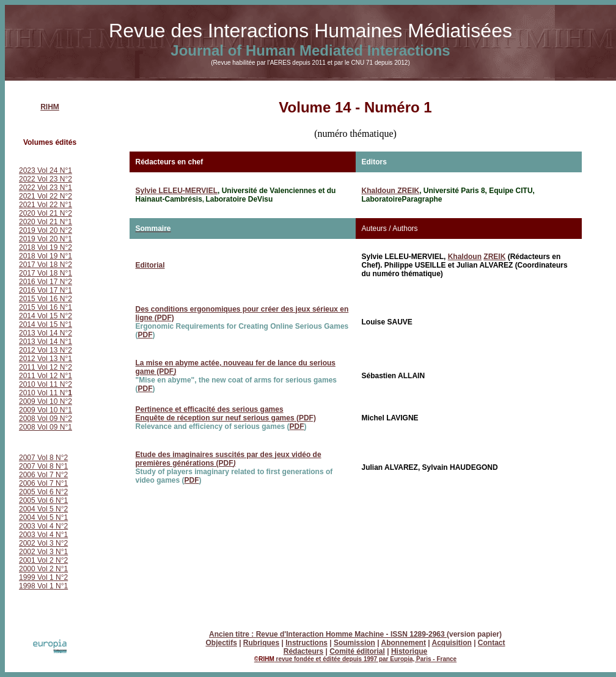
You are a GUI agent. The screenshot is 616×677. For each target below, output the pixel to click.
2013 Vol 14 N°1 (46, 342)
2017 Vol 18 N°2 (46, 265)
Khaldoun (465, 257)
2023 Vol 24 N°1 (46, 170)
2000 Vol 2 (37, 569)
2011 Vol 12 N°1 (46, 376)
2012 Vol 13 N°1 (46, 359)
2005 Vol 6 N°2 (43, 492)
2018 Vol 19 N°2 (46, 247)
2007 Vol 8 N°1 (43, 466)
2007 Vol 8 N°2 (43, 458)
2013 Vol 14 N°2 (46, 333)
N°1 (62, 500)
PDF (145, 335)
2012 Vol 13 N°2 (46, 350)
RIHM (50, 107)
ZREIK (494, 257)
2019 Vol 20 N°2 (46, 230)
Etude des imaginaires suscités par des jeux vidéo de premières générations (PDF (229, 459)
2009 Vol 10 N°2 (46, 401)
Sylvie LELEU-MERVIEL (177, 191)
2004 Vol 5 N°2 (43, 509)
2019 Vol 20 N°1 (46, 239)
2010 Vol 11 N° (46, 393)
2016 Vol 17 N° (43, 282)
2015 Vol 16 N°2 (46, 299)
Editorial (150, 265)
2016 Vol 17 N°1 (46, 290)
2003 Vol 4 (36, 526)
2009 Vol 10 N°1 (46, 410)
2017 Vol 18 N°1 (46, 273)
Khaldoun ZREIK (391, 191)
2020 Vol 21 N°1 (46, 222)
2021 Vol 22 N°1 (46, 205)
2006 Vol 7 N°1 (43, 483)
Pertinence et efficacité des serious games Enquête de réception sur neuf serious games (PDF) (226, 414)
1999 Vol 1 (36, 577)
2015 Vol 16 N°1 (46, 307)
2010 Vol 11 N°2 (46, 384)
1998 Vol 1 (36, 586)
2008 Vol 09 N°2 (46, 419)
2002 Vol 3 (37, 543)
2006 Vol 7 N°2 (43, 475)
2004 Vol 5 (37, 518)
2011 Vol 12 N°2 (46, 367)
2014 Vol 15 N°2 (46, 316)
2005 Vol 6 (37, 500)
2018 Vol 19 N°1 (46, 256)
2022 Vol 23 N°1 (46, 188)
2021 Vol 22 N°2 (46, 196)
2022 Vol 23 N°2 (46, 179)
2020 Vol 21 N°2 (46, 213)
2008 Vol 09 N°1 (46, 427)
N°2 (61, 526)
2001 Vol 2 (36, 560)
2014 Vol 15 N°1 (46, 324)
